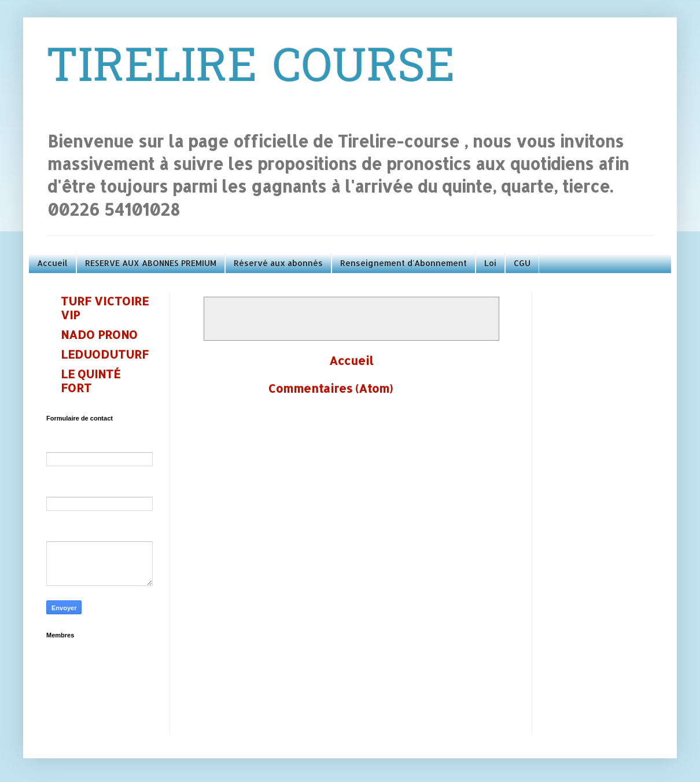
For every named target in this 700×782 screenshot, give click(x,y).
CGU (522, 263)
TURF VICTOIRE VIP (105, 308)
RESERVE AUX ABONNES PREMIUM (151, 263)
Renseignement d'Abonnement (404, 263)
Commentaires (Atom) (330, 388)
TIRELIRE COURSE (250, 70)
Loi (490, 263)
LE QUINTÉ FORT (91, 381)
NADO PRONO (99, 334)
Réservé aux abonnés (278, 263)
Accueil (52, 263)
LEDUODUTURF (105, 354)
